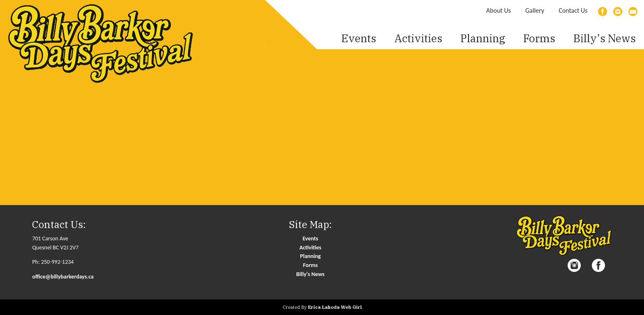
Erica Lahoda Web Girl (335, 307)
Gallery (535, 10)
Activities (310, 248)
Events (310, 239)
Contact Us (573, 10)
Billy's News (605, 38)
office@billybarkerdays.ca (63, 277)
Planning (310, 256)
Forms (539, 38)
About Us (499, 10)
